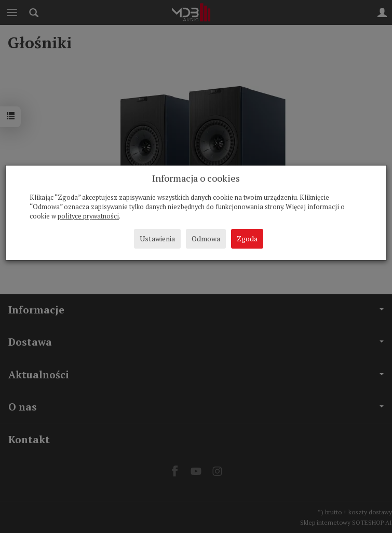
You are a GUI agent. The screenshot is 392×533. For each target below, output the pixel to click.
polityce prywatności (88, 216)
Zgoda (247, 238)
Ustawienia (157, 238)
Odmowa (206, 238)
